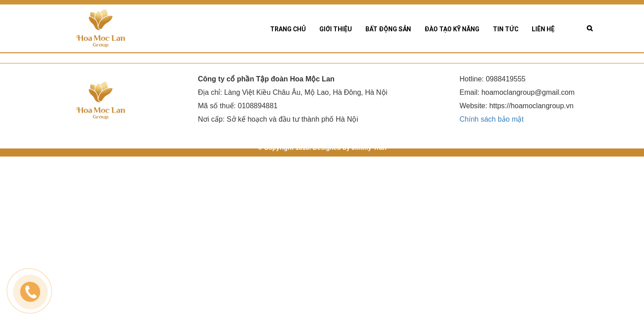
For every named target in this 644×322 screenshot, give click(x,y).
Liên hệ (543, 29)
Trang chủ (288, 29)
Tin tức (506, 29)
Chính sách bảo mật (492, 123)
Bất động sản (388, 29)
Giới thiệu (336, 29)
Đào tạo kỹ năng (452, 29)
